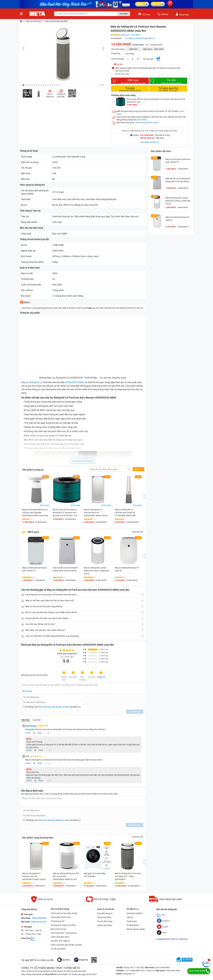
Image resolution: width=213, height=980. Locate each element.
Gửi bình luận (135, 825)
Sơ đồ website (133, 925)
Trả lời (28, 733)
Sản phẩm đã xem (161, 151)
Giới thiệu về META (135, 913)
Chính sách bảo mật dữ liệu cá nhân (53, 707)
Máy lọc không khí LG (32, 382)
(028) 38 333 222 (38, 922)
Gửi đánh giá (135, 712)
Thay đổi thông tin (105, 913)
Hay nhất (37, 720)
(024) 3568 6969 (39, 918)
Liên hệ (130, 917)
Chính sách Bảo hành (60, 937)
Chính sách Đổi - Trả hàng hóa (64, 933)
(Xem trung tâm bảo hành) (147, 122)
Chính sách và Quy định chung (64, 913)
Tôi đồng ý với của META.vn (53, 707)
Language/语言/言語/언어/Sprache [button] (172, 939)
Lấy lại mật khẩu (104, 917)
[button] (23, 85)
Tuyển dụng (132, 921)
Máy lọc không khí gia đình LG (142, 38)
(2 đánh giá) (124, 35)
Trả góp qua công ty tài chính (63, 925)
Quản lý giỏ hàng (104, 925)
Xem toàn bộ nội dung (82, 461)
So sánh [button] (46, 505)
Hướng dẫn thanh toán (61, 917)
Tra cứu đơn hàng (105, 921)
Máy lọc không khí (34, 21)
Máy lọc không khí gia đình (56, 21)
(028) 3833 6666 (173, 971)
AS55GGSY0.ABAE (75, 382)
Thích (40, 733)
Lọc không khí (59, 157)
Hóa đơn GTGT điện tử (60, 941)
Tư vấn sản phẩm (58, 949)
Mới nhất (26, 720)
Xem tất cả (139, 469)
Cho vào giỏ (148, 59)
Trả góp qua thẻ (57, 921)
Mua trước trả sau (59, 929)
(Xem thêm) (142, 120)
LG (126, 38)
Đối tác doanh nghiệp (136, 929)
